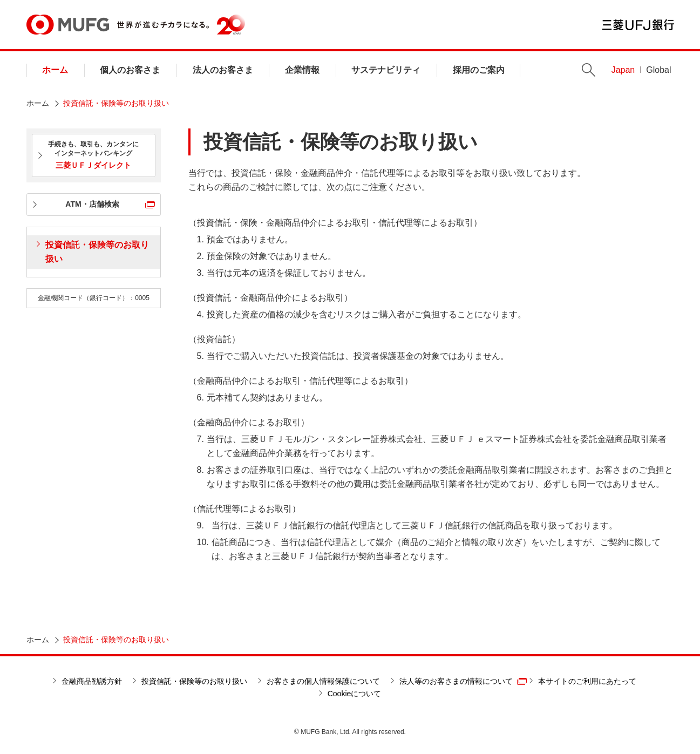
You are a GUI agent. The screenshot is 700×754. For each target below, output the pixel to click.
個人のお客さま (130, 70)
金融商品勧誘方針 (92, 681)
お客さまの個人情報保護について (323, 681)
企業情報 (302, 70)
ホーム (55, 70)
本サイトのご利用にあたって (587, 681)
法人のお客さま (223, 70)
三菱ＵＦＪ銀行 (638, 25)
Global (658, 70)
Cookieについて (355, 694)
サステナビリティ (386, 70)
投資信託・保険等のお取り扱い (97, 252)
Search (589, 70)
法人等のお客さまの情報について (456, 681)
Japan (623, 70)
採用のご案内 (479, 70)
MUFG (68, 25)
